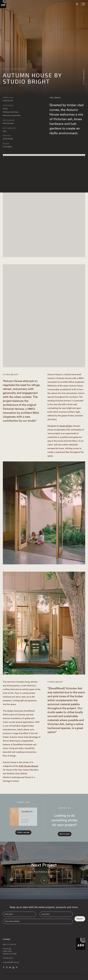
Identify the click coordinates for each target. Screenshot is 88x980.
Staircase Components (12, 115)
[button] (83, 4)
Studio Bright (8, 139)
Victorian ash (8, 101)
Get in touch (65, 834)
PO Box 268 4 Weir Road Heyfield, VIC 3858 (10, 951)
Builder (6, 144)
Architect (7, 136)
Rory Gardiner (8, 123)
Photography (9, 120)
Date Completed (10, 128)
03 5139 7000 (8, 958)
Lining (5, 109)
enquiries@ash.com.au (11, 962)
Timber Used (8, 98)
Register (80, 919)
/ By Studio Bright (84, 77)
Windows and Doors (11, 112)
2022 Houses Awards (28, 766)
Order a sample (23, 832)
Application (8, 105)
